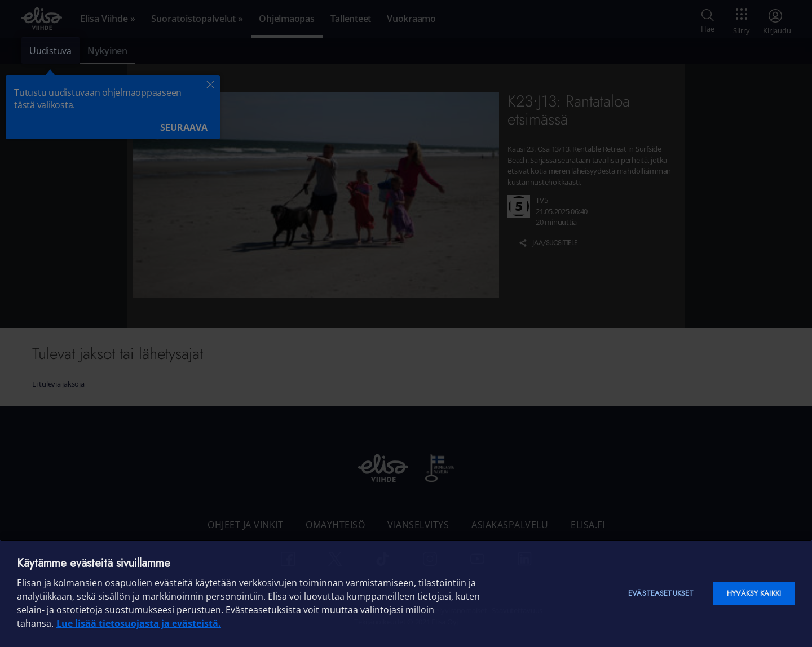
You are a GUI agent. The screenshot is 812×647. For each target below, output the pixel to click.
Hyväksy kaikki (754, 593)
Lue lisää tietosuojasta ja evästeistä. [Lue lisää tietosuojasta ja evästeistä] (139, 623)
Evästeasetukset (661, 593)
